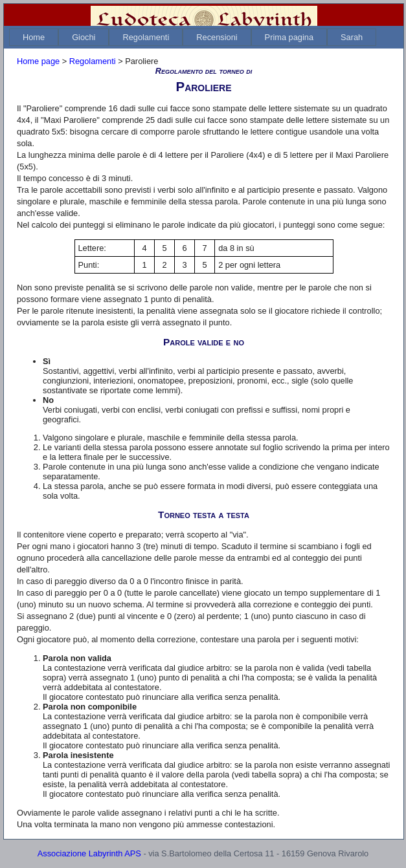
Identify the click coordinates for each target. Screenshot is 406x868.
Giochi (84, 37)
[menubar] (193, 37)
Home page (38, 61)
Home (34, 37)
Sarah (352, 37)
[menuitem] (34, 37)
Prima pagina (289, 37)
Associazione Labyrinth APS (89, 853)
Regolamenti (146, 37)
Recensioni (217, 37)
